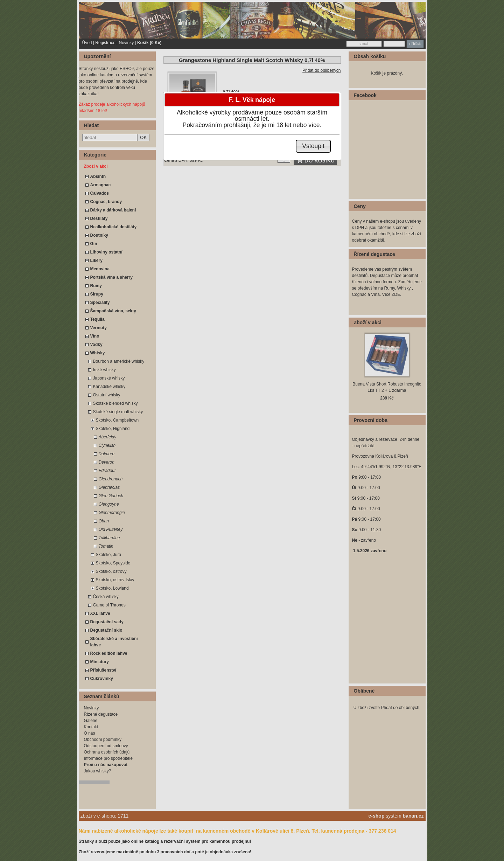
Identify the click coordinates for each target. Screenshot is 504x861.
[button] (313, 146)
